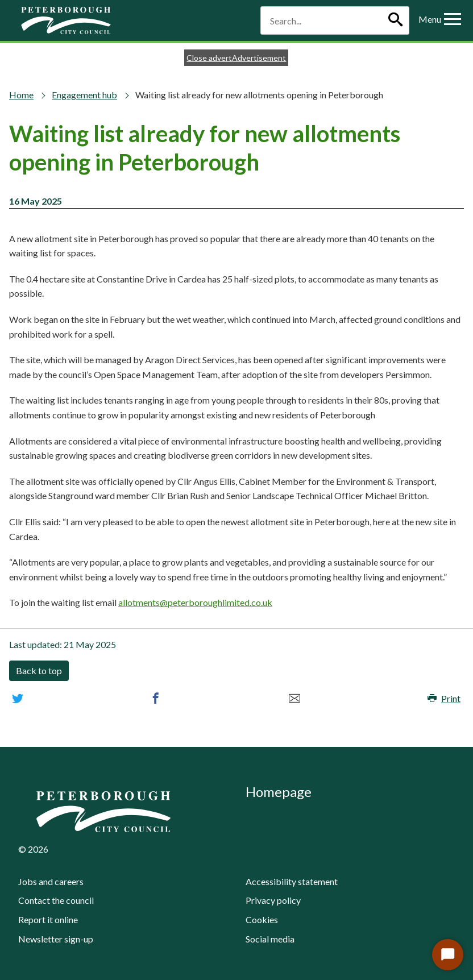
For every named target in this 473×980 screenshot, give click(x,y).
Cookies (262, 919)
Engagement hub (84, 95)
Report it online (48, 919)
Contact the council (56, 900)
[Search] (395, 20)
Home (21, 95)
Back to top (39, 670)
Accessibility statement (292, 881)
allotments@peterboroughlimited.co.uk (195, 602)
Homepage (279, 792)
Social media (270, 939)
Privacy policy (273, 900)
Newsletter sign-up (56, 939)
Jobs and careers (51, 881)
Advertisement (259, 58)
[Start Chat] (448, 955)
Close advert (209, 58)
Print (444, 698)
